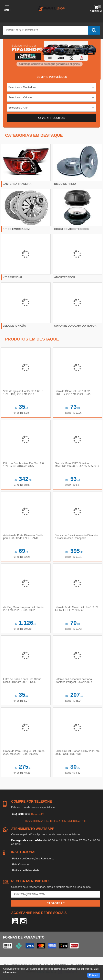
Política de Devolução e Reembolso (33, 858)
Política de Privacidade (26, 870)
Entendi (94, 975)
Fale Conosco (20, 864)
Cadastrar (56, 903)
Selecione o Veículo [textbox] (20, 97)
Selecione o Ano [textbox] (18, 108)
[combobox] (51, 87)
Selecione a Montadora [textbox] (22, 87)
